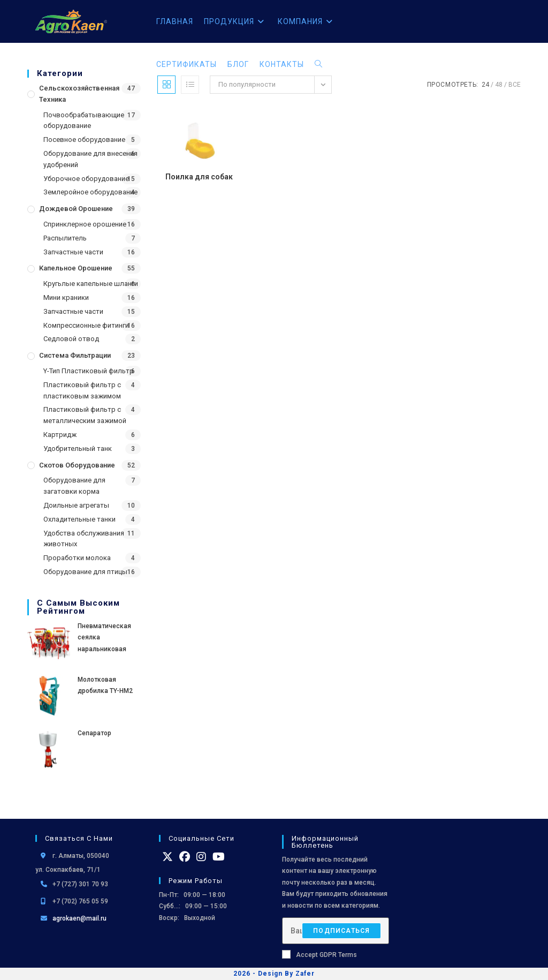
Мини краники (66, 297)
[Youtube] (219, 857)
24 (485, 85)
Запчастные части (73, 252)
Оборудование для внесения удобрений (90, 159)
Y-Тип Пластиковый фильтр (89, 371)
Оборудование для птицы (85, 572)
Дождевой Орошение (76, 209)
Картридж (60, 435)
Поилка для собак (199, 177)
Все (515, 85)
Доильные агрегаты (76, 505)
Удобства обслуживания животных (84, 539)
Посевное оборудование (84, 140)
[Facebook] (185, 857)
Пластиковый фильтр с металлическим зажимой (85, 415)
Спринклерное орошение (85, 224)
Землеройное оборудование (90, 192)
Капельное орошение (76, 268)
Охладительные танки (79, 519)
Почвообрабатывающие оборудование (84, 120)
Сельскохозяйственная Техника (79, 94)
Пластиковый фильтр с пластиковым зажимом (82, 390)
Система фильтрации (75, 355)
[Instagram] (201, 857)
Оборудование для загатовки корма (74, 486)
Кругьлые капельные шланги (91, 284)
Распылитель (65, 238)
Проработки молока (77, 558)
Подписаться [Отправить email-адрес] (341, 931)
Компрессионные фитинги (86, 325)
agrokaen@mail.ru (79, 918)
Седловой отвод (71, 339)
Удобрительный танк (78, 448)
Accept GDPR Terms (319, 954)
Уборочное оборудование (86, 179)
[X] (168, 857)
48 (499, 85)
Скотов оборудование (77, 465)
